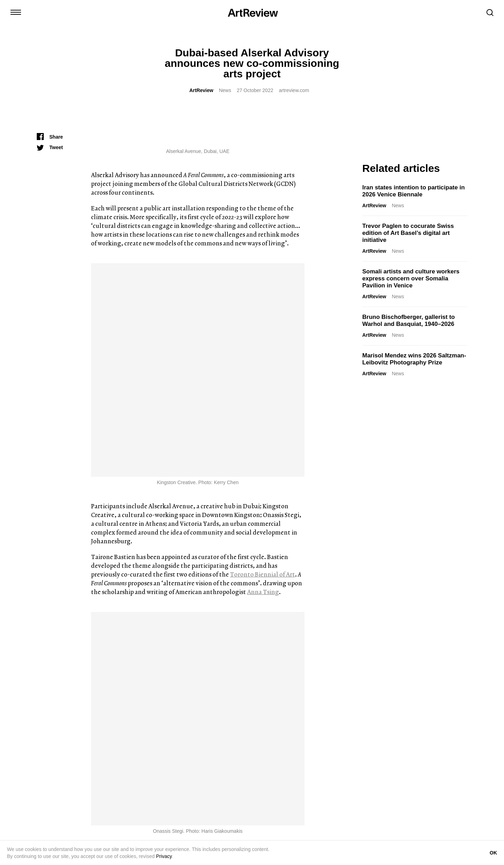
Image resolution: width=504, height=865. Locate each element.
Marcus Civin (160, 683)
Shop (175, 837)
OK (493, 853)
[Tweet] (50, 147)
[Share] (50, 137)
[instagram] (41, 798)
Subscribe (435, 800)
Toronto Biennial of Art (262, 361)
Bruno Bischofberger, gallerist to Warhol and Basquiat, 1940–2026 (409, 320)
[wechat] (120, 798)
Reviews (191, 683)
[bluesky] (80, 798)
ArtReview (201, 90)
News (225, 90)
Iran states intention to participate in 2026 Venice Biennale (414, 191)
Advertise (198, 837)
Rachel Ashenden (383, 683)
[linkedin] (67, 798)
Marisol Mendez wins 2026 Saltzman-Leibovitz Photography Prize (414, 359)
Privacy (164, 856)
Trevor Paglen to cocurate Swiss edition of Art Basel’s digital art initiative (408, 233)
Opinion (417, 683)
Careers (258, 837)
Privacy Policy (306, 837)
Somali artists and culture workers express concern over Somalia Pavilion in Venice (411, 278)
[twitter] (54, 798)
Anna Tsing (263, 378)
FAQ (279, 837)
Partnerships (229, 837)
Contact (154, 837)
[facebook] (94, 798)
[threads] (107, 798)
